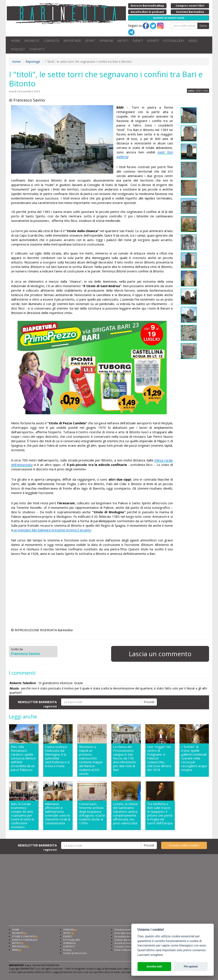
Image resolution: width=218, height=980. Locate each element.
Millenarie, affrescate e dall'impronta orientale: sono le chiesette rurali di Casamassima (58, 814)
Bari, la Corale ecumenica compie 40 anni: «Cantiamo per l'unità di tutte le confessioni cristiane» (23, 815)
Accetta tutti (154, 966)
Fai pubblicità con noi (126, 936)
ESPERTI (153, 41)
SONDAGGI (70, 943)
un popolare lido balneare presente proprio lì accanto (52, 530)
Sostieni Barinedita (125, 940)
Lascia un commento (160, 654)
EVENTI (138, 41)
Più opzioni (191, 966)
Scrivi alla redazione (126, 933)
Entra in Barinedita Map (128, 950)
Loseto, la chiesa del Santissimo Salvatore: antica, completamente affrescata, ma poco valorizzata (125, 814)
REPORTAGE (72, 41)
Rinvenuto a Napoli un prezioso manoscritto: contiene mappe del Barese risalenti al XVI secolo (91, 760)
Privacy (67, 950)
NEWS (15, 950)
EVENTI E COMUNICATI (25, 940)
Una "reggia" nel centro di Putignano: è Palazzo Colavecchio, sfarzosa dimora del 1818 (159, 758)
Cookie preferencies (75, 953)
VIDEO (193, 41)
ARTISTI (123, 41)
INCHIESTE (32, 41)
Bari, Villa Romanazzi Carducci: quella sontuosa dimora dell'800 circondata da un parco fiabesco (23, 758)
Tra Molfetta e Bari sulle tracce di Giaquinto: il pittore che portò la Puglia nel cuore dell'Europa (160, 814)
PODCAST (18, 49)
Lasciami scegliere (150, 955)
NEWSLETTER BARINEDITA (37, 704)
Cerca (203, 26)
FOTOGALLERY (174, 41)
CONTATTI (37, 49)
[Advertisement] (92, 595)
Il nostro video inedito (184, 845)
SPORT (90, 41)
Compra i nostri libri (126, 946)
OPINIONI (106, 41)
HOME (16, 41)
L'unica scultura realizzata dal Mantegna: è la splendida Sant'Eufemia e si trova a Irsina (57, 756)
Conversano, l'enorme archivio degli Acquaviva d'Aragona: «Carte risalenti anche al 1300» (92, 814)
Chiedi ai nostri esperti (127, 930)
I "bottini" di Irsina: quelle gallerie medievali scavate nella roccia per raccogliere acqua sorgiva (194, 758)
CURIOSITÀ (51, 41)
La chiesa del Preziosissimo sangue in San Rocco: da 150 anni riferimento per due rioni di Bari (125, 758)
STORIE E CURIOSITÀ (24, 936)
